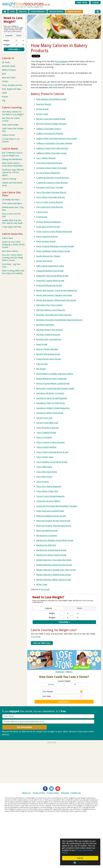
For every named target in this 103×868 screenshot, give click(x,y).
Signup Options (74, 11)
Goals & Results (38, 11)
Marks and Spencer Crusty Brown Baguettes (57, 290)
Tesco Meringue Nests (47, 472)
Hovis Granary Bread (46, 241)
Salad (4, 93)
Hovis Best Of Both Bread (48, 227)
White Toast (42, 584)
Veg (4, 100)
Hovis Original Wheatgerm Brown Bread (55, 246)
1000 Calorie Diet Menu (12, 203)
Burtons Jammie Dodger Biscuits (51, 124)
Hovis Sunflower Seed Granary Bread (53, 251)
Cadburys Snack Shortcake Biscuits (52, 148)
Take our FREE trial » (42, 643)
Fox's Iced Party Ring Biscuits (50, 207)
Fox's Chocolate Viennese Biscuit (51, 192)
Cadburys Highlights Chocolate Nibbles (54, 143)
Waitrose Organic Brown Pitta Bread (53, 521)
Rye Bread (41, 369)
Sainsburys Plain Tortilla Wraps (51, 403)
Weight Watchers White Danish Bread (54, 580)
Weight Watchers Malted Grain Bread (53, 575)
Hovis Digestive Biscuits (47, 236)
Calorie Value (7, 238)
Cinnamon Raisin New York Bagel (52, 168)
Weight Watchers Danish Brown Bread (54, 565)
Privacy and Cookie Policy (78, 851)
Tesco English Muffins (46, 447)
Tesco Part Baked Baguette (49, 486)
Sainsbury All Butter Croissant (50, 393)
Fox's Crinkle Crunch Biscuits (49, 202)
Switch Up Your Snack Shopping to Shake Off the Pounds (13, 245)
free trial (53, 85)
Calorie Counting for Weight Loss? (54, 630)
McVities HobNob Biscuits (48, 335)
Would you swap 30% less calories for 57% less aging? (13, 172)
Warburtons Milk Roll (46, 545)
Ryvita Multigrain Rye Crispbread (51, 379)
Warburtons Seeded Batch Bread (51, 550)
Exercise (23, 11)
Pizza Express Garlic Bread (48, 359)
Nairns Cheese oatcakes (47, 349)
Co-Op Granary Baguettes (48, 173)
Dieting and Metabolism (12, 159)
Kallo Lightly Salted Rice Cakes (50, 266)
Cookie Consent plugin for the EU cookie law (80, 863)
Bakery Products (9, 70)
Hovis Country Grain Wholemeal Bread (54, 232)
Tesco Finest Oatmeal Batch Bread (52, 452)
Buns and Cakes (9, 78)
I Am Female (63, 692)
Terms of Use (39, 793)
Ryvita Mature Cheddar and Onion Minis (55, 374)
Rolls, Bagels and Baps (12, 89)
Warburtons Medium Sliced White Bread (55, 540)
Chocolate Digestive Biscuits (49, 163)
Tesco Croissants (44, 437)
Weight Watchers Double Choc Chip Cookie (56, 570)
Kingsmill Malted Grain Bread (50, 271)
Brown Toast (42, 114)
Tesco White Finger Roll (47, 491)
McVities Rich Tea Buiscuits (49, 339)
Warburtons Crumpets (47, 536)
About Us (26, 793)
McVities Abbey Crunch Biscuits (51, 310)
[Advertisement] (51, 762)
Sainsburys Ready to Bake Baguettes (53, 408)
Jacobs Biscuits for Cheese (48, 256)
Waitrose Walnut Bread (47, 531)
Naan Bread (42, 344)
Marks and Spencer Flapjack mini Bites (54, 295)
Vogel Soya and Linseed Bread (50, 511)
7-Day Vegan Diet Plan (12, 227)
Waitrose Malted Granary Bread (51, 516)
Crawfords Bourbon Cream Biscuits (53, 178)
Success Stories (56, 11)
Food (12, 11)
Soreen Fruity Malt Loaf (47, 423)
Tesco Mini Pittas (44, 477)
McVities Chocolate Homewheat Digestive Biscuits (59, 320)
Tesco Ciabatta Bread (46, 433)
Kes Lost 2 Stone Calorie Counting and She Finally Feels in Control (12, 258)
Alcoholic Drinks (9, 66)
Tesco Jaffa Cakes (44, 467)
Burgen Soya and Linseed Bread (51, 119)
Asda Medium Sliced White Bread (51, 99)
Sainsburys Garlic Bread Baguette (52, 398)
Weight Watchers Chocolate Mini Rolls (54, 560)
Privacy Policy (53, 793)
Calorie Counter (9, 135)
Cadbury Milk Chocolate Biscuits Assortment (57, 138)
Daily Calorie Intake (10, 125)
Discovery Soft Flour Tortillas (50, 187)
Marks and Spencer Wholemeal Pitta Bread (56, 300)
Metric (69, 672)
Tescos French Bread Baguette (50, 496)
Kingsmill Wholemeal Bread (49, 285)
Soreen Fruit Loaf (44, 418)
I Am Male (63, 696)
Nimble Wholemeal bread (48, 354)
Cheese (5, 81)
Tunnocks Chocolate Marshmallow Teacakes (57, 506)
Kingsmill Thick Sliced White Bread (52, 276)
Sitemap (65, 793)
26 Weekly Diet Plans (11, 200)
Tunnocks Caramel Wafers (48, 501)
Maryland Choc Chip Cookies (49, 305)
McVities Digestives (45, 325)
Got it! (80, 858)
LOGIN (95, 3)
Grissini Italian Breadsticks (49, 222)
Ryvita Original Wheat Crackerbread (53, 383)
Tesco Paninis (43, 482)
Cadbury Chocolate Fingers (49, 129)
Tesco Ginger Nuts (45, 457)
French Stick (42, 212)
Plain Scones (42, 364)
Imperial (60, 672)
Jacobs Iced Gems (44, 261)
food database (62, 61)
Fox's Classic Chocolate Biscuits (51, 197)
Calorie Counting (9, 179)
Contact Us (76, 793)
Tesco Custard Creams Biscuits (50, 442)
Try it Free (36, 637)
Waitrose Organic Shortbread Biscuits (54, 526)
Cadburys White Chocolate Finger (52, 153)
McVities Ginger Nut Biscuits (49, 330)
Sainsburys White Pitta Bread (50, 413)
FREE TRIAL (82, 3)
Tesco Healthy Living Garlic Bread (52, 462)
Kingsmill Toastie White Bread (50, 281)
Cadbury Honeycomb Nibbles (50, 134)
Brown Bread (42, 109)
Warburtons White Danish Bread (51, 555)
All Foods (45, 589)
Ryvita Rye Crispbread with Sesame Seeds (55, 388)
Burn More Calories (10, 251)
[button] (48, 608)
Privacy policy (16, 734)
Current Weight (64, 681)
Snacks (5, 97)
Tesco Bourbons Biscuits (48, 428)
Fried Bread (42, 217)
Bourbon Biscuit (44, 104)
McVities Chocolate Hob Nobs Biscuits (54, 315)
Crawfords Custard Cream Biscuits (52, 183)
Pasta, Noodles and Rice (12, 85)
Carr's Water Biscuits (46, 158)
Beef (4, 74)
